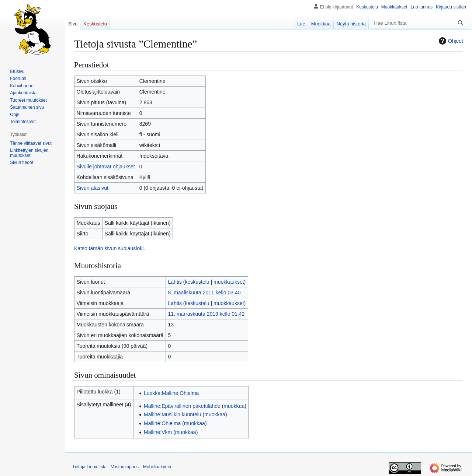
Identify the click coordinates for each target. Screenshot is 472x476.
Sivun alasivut (93, 188)
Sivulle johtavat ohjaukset (106, 167)
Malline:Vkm (158, 432)
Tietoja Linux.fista (89, 467)
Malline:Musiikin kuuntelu (173, 414)
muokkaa (234, 406)
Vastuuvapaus (125, 467)
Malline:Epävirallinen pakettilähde (182, 406)
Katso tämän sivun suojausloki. (110, 248)
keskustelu (197, 282)
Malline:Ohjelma (162, 423)
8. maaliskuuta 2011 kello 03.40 (204, 293)
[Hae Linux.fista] (419, 23)
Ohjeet (450, 41)
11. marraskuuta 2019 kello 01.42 (206, 314)
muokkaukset (229, 282)
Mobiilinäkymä (157, 467)
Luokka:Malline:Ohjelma (171, 393)
